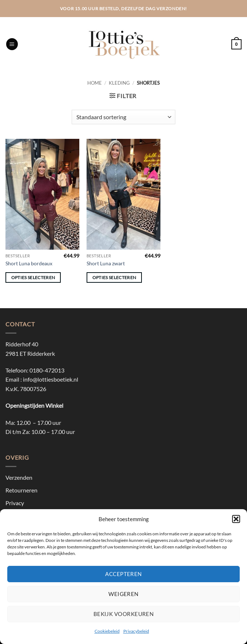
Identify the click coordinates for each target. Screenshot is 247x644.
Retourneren (21, 490)
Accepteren (123, 574)
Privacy (15, 503)
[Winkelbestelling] (123, 117)
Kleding (119, 83)
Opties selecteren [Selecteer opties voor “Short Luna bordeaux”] (33, 277)
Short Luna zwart (106, 263)
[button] (236, 519)
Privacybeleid (136, 631)
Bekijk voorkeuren (124, 614)
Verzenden (19, 477)
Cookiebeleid (107, 631)
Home (95, 83)
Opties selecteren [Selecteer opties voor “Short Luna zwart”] (114, 277)
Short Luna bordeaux (29, 263)
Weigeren (123, 594)
